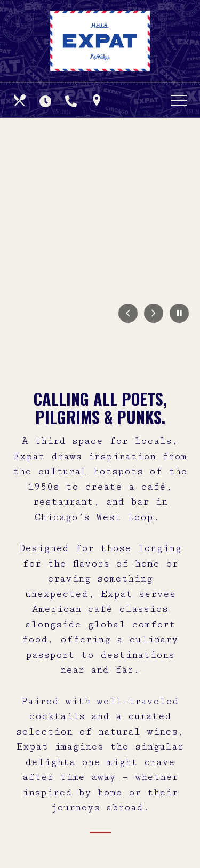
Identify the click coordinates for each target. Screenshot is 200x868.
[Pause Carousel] (179, 314)
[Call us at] (72, 100)
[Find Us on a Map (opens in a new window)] (98, 100)
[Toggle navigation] (179, 100)
